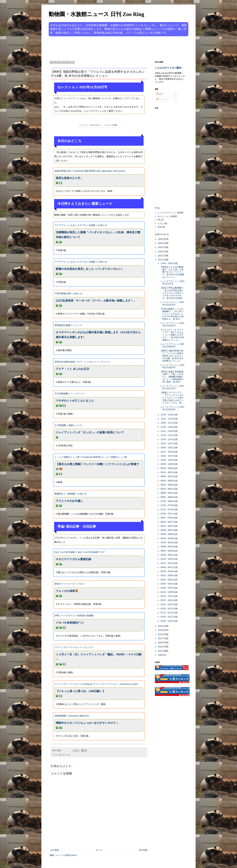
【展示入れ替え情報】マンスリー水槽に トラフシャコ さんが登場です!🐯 (97, 467)
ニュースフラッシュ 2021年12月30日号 (172, 324)
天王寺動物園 (61, 393)
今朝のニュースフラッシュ (68, 98)
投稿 (160, 94)
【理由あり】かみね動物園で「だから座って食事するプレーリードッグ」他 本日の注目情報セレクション (172, 272)
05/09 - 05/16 (167, 547)
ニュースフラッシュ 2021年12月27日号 (172, 387)
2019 (161, 630)
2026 (161, 239)
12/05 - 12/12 (167, 423)
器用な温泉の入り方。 (69, 178)
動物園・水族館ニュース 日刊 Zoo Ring (96, 14)
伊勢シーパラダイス (65, 616)
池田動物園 (60, 716)
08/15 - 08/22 (167, 489)
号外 (160, 227)
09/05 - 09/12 (167, 476)
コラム (161, 223)
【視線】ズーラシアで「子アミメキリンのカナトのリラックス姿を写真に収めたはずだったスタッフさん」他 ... (172, 398)
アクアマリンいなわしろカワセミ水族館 (75, 225)
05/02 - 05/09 (167, 551)
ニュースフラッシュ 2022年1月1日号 (172, 282)
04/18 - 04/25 (167, 559)
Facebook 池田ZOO (79, 716)
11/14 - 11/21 (167, 435)
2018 (161, 634)
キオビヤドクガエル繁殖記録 (73, 559)
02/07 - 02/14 (167, 600)
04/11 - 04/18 (167, 563)
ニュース (78, 325)
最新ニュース (75, 425)
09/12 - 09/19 (167, 472)
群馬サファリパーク (65, 584)
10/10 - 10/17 (167, 456)
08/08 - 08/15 (167, 493)
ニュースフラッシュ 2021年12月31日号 (172, 303)
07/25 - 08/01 (167, 501)
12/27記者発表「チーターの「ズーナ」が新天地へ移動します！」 (96, 301)
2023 (161, 251)
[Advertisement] (107, 48)
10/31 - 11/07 (167, 443)
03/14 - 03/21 (167, 580)
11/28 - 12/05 (167, 427)
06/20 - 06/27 (167, 522)
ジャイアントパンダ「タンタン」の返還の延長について (90, 432)
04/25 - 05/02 (167, 555)
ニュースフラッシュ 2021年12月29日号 (172, 345)
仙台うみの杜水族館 (65, 552)
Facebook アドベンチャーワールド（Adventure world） (111, 684)
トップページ (103, 362)
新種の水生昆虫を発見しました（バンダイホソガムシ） (90, 269)
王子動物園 (60, 425)
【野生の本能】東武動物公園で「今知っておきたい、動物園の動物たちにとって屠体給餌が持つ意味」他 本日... (172, 377)
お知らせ (103, 225)
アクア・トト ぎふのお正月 (72, 369)
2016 (161, 642)
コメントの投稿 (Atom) (66, 855)
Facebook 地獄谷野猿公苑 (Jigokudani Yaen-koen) (99, 171)
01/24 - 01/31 (167, 608)
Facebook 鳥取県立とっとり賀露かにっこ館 (105, 457)
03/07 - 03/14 (167, 584)
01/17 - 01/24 (167, 613)
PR (159, 220)
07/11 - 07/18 (167, 509)
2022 (161, 256)
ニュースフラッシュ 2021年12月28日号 (172, 366)
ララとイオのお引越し (69, 501)
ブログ (81, 584)
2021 (161, 260)
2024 (161, 247)
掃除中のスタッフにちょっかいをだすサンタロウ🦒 (87, 723)
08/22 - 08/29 (167, 485)
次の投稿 (55, 850)
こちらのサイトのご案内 (168, 68)
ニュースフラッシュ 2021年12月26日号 (172, 408)
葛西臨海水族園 (62, 325)
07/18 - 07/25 (167, 505)
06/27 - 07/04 (167, 518)
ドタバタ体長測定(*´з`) (70, 623)
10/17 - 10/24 (167, 452)
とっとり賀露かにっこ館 (67, 457)
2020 (161, 626)
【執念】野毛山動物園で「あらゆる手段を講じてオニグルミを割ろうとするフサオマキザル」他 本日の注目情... (172, 293)
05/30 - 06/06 (167, 534)
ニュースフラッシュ (167, 213)
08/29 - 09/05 (167, 481)
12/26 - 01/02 (167, 263)
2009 (161, 655)
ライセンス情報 (111, 125)
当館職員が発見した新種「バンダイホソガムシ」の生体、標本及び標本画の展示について (98, 235)
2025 (161, 243)
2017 (161, 638)
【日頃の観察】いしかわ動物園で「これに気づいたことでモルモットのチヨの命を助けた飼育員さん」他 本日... (172, 314)
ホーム (99, 850)
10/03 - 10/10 (167, 460)
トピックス (88, 647)
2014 (161, 651)
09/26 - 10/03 (167, 464)
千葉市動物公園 (62, 293)
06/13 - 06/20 (167, 526)
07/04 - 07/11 (167, 514)
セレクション (65, 755)
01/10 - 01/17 (167, 617)
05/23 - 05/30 (167, 538)
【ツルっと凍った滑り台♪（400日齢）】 (80, 691)
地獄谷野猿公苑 (62, 171)
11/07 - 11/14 (167, 439)
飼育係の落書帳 (86, 616)
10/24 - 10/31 (167, 448)
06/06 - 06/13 (167, 530)
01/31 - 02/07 (167, 604)
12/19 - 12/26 (167, 415)
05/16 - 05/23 (167, 542)
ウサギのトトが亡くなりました (75, 401)
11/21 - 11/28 (167, 431)
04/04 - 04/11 (167, 567)
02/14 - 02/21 (167, 596)
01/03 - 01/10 (167, 621)
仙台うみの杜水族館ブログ (91, 552)
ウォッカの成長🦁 (67, 591)
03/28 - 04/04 (167, 571)
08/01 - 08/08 (167, 497)
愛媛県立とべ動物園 (65, 494)
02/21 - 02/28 (167, 592)
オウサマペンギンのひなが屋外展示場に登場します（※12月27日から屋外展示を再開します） (98, 335)
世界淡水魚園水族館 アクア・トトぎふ (74, 362)
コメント (162, 99)
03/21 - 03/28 (167, 575)
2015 (161, 647)
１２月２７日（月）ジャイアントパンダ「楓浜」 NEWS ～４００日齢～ (99, 657)
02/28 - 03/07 (167, 588)
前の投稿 (143, 850)
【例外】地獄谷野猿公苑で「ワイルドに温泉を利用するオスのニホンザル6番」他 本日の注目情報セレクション (172, 356)
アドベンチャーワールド (67, 647)
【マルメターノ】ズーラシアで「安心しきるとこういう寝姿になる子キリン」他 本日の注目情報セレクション (172, 335)
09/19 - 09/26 (167, 468)
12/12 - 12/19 (167, 419)
